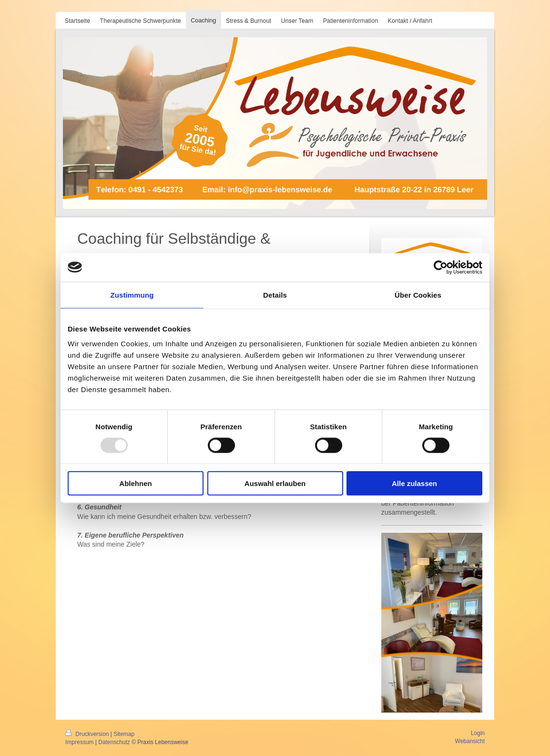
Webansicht (470, 741)
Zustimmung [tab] (132, 295)
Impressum (79, 742)
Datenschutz (114, 742)
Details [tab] (275, 295)
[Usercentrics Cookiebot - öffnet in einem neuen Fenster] (441, 267)
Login (478, 733)
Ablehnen (135, 483)
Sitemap (124, 734)
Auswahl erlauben (275, 483)
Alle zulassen (414, 483)
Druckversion (88, 734)
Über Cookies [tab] (418, 295)
